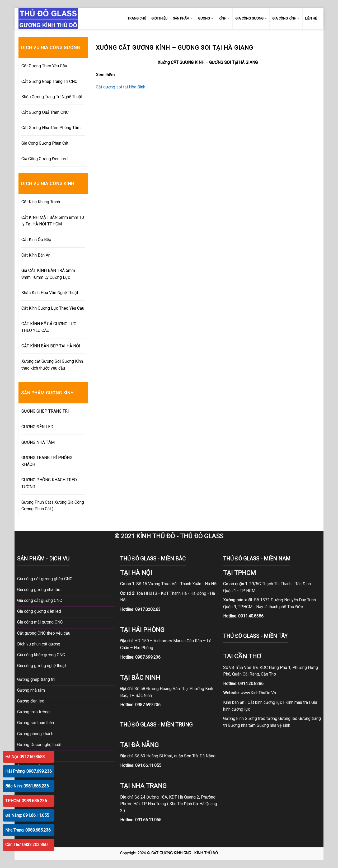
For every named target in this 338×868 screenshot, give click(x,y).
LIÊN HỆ (311, 18)
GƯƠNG (206, 18)
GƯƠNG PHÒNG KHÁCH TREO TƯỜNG (49, 483)
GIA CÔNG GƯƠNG (251, 18)
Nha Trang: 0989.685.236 (28, 830)
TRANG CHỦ (137, 18)
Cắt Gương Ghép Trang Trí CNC (49, 81)
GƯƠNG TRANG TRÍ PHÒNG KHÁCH (47, 461)
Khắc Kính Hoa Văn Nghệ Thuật (50, 293)
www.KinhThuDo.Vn (258, 693)
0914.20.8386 (251, 684)
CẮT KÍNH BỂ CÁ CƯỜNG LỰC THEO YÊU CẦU (49, 327)
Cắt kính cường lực (265, 702)
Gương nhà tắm (242, 725)
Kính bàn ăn (234, 702)
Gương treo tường (261, 718)
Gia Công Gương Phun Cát (45, 143)
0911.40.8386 (251, 616)
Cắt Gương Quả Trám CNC (45, 112)
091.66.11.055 (148, 765)
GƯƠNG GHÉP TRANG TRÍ (45, 411)
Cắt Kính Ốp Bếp (36, 240)
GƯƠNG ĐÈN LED (37, 427)
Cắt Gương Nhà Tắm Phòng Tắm (51, 128)
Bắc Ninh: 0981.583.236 (27, 786)
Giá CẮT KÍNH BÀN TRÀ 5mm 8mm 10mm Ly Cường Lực (48, 274)
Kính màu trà (297, 702)
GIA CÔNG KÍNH (286, 18)
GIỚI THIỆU (159, 18)
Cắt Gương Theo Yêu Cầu (44, 66)
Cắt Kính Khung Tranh (41, 202)
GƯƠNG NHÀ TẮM (38, 442)
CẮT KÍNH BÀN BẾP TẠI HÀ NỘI (51, 346)
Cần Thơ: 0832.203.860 (26, 845)
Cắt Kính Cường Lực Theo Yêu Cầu (53, 308)
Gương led (288, 718)
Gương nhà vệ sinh (273, 725)
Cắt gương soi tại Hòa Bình (121, 87)
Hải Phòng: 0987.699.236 (29, 771)
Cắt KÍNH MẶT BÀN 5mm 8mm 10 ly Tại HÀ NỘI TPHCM (53, 221)
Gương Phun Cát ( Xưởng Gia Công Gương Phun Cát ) (53, 506)
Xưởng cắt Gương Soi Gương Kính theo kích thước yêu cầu (52, 365)
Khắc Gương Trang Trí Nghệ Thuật (52, 97)
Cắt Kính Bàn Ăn (36, 255)
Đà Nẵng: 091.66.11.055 (27, 815)
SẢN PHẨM (183, 18)
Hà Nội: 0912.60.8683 (25, 757)
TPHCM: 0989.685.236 (26, 801)
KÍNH (224, 18)
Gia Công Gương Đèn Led (44, 159)
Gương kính (233, 718)
